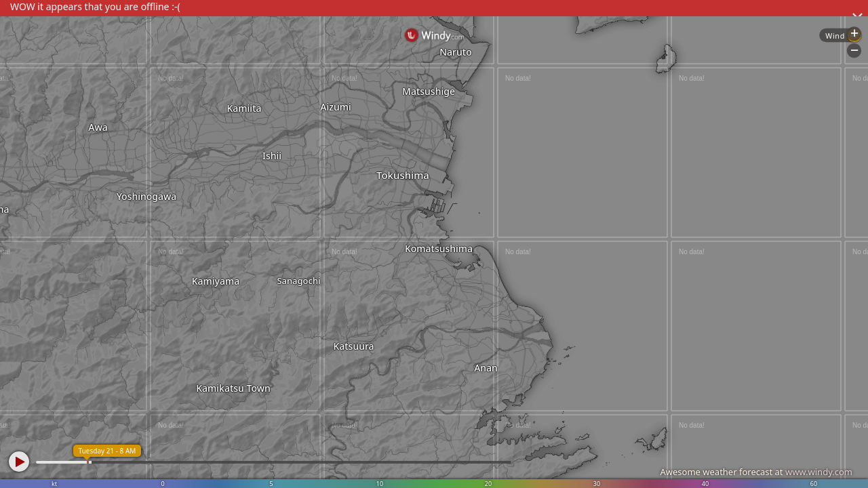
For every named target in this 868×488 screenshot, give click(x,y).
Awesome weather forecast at (756, 472)
